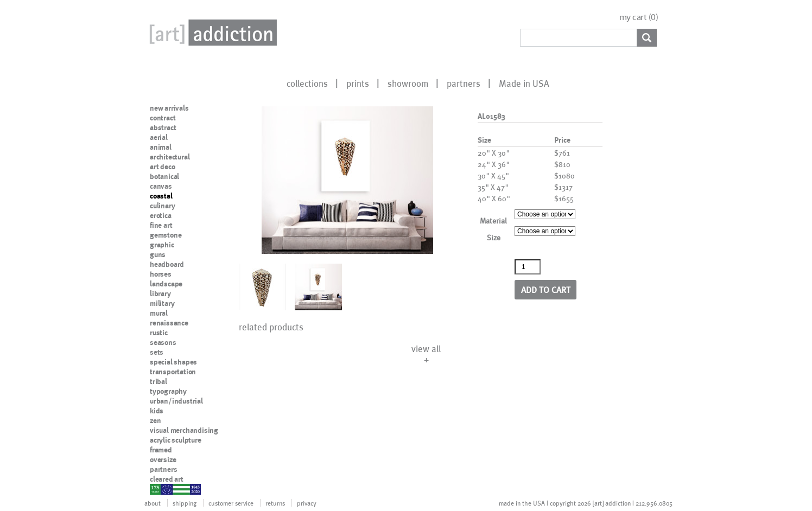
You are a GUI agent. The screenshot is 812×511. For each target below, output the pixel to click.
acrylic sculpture (176, 440)
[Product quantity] (528, 267)
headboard (167, 264)
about (153, 503)
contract (163, 118)
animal (161, 147)
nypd (158, 489)
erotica (161, 215)
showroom (408, 83)
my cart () (639, 17)
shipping (185, 503)
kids (157, 411)
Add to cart (546, 289)
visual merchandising (184, 430)
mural (159, 313)
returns (275, 503)
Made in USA (524, 83)
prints (358, 83)
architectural (170, 157)
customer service (231, 503)
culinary (162, 206)
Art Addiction (211, 33)
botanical (164, 176)
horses (161, 274)
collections (307, 83)
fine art (161, 225)
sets (157, 352)
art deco (162, 167)
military (162, 303)
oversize (163, 459)
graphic (162, 245)
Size (494, 237)
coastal (161, 196)
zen (155, 420)
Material (493, 221)
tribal (158, 381)
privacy (307, 503)
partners (464, 83)
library (160, 293)
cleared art (167, 479)
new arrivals (169, 108)
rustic (159, 333)
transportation (173, 372)
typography (168, 391)
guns (158, 254)
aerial (159, 137)
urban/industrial (176, 401)
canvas (161, 186)
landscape (166, 284)
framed (161, 450)
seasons (163, 342)
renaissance (169, 323)
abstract (163, 127)
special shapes (173, 362)
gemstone (166, 235)
